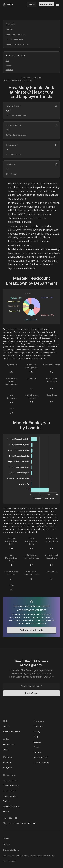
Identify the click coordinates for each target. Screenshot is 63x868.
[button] (57, 4)
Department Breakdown (15, 34)
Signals (6, 726)
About (36, 747)
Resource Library (11, 786)
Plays (6, 750)
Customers (39, 726)
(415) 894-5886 (29, 823)
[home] (8, 4)
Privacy (7, 844)
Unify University (10, 780)
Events (6, 811)
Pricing (37, 732)
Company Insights (11, 806)
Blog (36, 737)
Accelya (9, 65)
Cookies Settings (11, 850)
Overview (10, 29)
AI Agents (8, 762)
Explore (7, 801)
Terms (6, 838)
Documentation (10, 796)
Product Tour (9, 791)
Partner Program (41, 757)
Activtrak (9, 70)
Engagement (9, 744)
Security (37, 752)
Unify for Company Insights (17, 44)
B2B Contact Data (11, 732)
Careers (37, 742)
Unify (5, 861)
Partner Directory (42, 763)
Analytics (7, 768)
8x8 (7, 61)
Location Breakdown (14, 39)
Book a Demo (46, 4)
